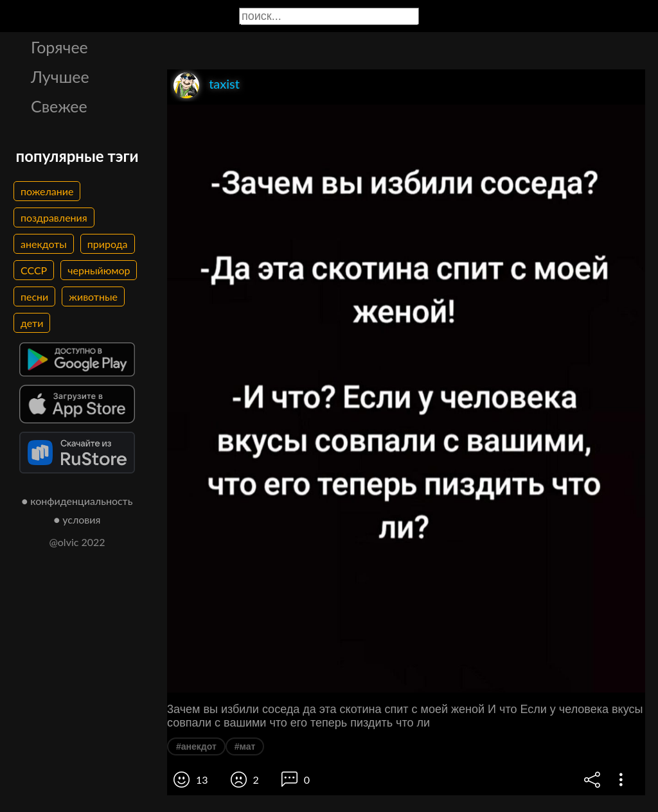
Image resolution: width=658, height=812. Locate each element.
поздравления (54, 217)
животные (93, 296)
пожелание (47, 191)
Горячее (59, 47)
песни (34, 296)
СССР (34, 270)
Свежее (59, 106)
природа (108, 244)
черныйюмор (99, 270)
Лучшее (60, 76)
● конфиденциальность (77, 501)
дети (32, 323)
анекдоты (44, 244)
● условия (77, 519)
